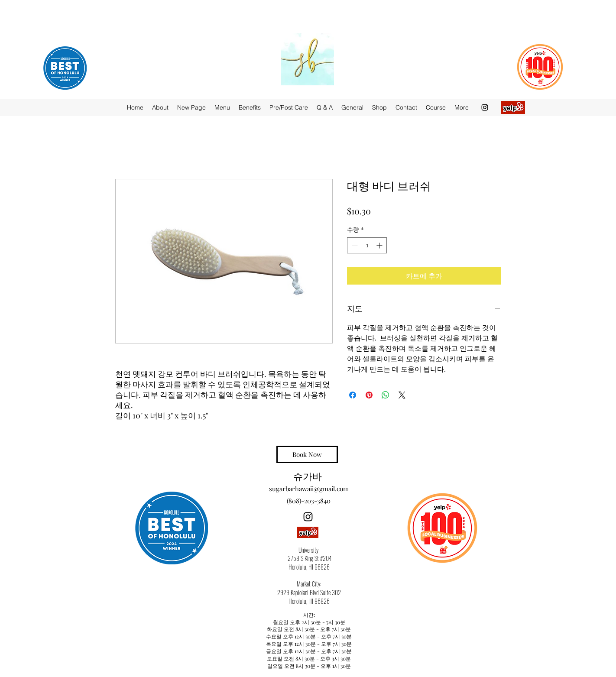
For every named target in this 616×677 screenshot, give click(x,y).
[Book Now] (307, 454)
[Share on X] (402, 395)
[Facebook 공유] (353, 395)
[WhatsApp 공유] (386, 395)
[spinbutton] (367, 245)
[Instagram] (485, 107)
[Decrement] (354, 245)
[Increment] (380, 245)
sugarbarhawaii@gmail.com (309, 489)
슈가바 (308, 476)
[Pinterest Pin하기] (369, 395)
